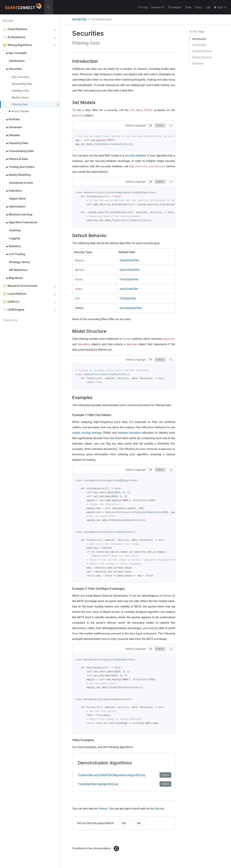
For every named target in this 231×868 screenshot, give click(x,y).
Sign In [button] (220, 7)
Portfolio (11, 119)
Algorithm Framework (20, 222)
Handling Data (20, 91)
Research (158, 7)
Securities (12, 69)
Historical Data (15, 159)
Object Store (17, 199)
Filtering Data (35, 105)
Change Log (10, 320)
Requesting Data (22, 84)
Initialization (17, 61)
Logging (14, 238)
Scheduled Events (21, 183)
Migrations (13, 278)
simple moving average (87, 434)
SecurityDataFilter (131, 309)
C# (150, 125)
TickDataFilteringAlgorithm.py (125, 790)
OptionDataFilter (130, 271)
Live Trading (14, 254)
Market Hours (20, 97)
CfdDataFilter (128, 300)
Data (188, 7)
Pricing (143, 7)
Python (160, 125)
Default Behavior (202, 51)
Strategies (175, 7)
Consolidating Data (18, 151)
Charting (15, 230)
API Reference (18, 270)
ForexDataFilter (129, 281)
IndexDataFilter (129, 290)
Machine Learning (18, 214)
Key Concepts (15, 53)
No (139, 829)
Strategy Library (20, 262)
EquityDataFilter (129, 261)
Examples (198, 63)
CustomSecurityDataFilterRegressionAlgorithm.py (125, 781)
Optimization (14, 207)
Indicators (12, 191)
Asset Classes (20, 111)
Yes (124, 829)
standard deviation (129, 434)
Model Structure (202, 57)
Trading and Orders (19, 167)
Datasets (11, 135)
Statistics (12, 246)
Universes (12, 127)
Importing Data (15, 143)
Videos (103, 814)
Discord (159, 814)
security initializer (135, 156)
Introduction (199, 39)
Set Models (199, 45)
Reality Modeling (17, 175)
